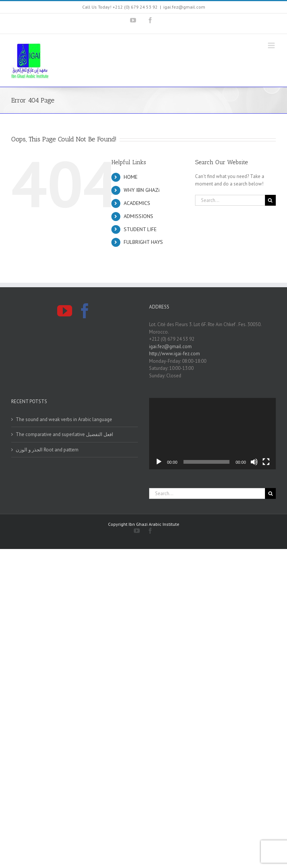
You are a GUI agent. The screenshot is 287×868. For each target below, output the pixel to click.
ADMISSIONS (138, 216)
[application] (212, 434)
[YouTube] (65, 311)
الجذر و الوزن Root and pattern (47, 450)
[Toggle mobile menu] (272, 45)
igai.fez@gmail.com (184, 7)
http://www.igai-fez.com (175, 354)
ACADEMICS (137, 203)
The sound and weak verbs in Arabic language (64, 419)
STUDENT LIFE (140, 229)
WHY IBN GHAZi (142, 190)
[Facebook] (85, 311)
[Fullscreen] (266, 462)
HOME (131, 177)
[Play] (159, 462)
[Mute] (254, 462)
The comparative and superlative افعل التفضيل (64, 434)
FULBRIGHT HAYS (143, 242)
